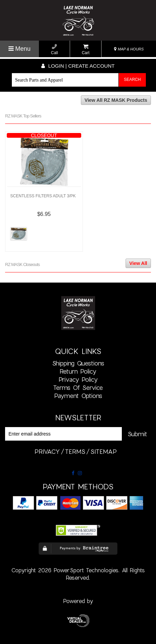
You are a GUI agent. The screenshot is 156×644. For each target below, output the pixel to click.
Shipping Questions (78, 363)
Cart (86, 50)
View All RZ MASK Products (116, 100)
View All (138, 263)
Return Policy (78, 371)
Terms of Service (78, 387)
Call (55, 50)
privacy (47, 451)
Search (132, 80)
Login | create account (78, 66)
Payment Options (78, 396)
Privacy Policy (78, 379)
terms (75, 451)
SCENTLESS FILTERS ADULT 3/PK (43, 196)
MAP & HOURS (129, 49)
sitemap (104, 451)
